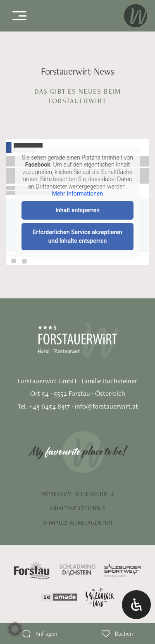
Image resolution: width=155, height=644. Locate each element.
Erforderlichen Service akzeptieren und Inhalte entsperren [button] (77, 236)
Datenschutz (95, 494)
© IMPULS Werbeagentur (77, 523)
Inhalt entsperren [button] (77, 210)
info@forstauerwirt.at (106, 406)
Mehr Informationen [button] (77, 194)
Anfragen (46, 633)
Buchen (124, 633)
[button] (15, 629)
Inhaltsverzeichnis (77, 508)
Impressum (56, 494)
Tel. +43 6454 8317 (44, 406)
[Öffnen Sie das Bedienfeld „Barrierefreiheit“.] (136, 605)
